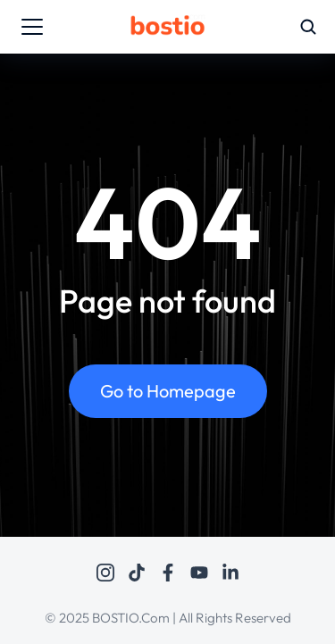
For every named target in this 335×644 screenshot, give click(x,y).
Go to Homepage (168, 391)
